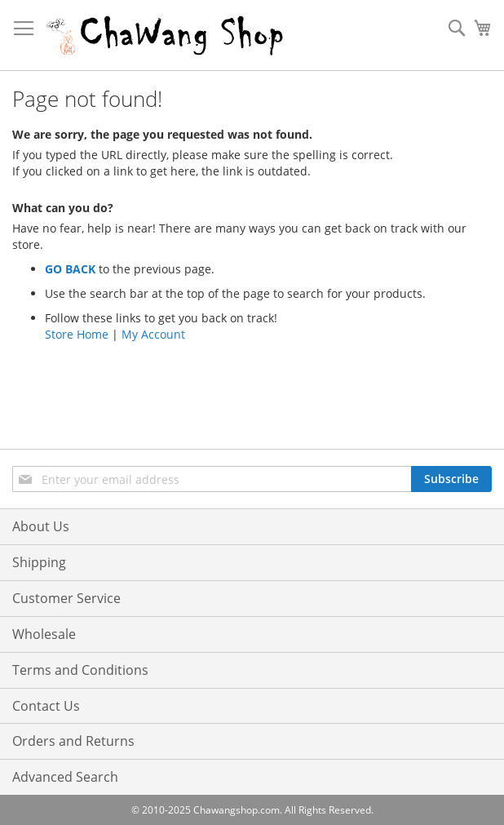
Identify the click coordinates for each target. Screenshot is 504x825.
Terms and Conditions (80, 670)
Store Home (77, 334)
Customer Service (66, 598)
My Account (153, 334)
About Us (41, 526)
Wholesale (44, 634)
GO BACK (70, 269)
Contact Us (46, 706)
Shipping (39, 562)
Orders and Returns (73, 741)
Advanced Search (65, 777)
